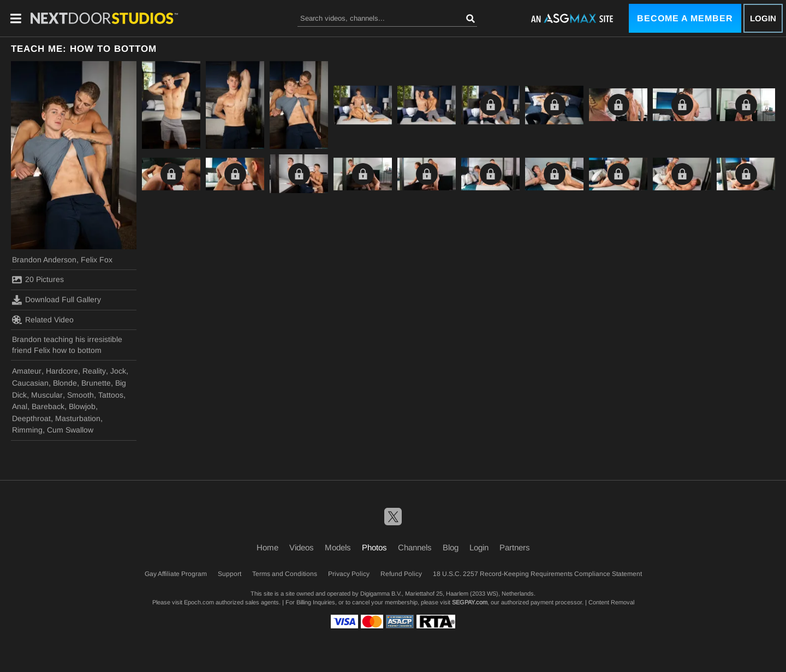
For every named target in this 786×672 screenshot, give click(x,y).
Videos (302, 547)
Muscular (47, 395)
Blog (451, 547)
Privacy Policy (349, 574)
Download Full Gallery (56, 300)
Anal (20, 406)
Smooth (81, 395)
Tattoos (111, 395)
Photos (374, 547)
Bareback (48, 406)
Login (763, 18)
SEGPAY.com (470, 602)
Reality (94, 371)
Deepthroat (31, 418)
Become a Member (685, 18)
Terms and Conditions (285, 574)
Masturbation (78, 418)
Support (230, 574)
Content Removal (611, 602)
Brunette (96, 383)
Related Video (43, 320)
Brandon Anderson (44, 260)
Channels (415, 547)
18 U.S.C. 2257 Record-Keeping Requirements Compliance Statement (537, 574)
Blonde (65, 383)
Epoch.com (199, 602)
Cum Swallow (70, 430)
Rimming (27, 430)
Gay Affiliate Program (176, 574)
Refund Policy (401, 574)
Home (267, 547)
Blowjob (82, 406)
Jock (118, 371)
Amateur (27, 371)
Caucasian (30, 383)
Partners (515, 547)
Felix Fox (97, 260)
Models (338, 547)
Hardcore (62, 371)
